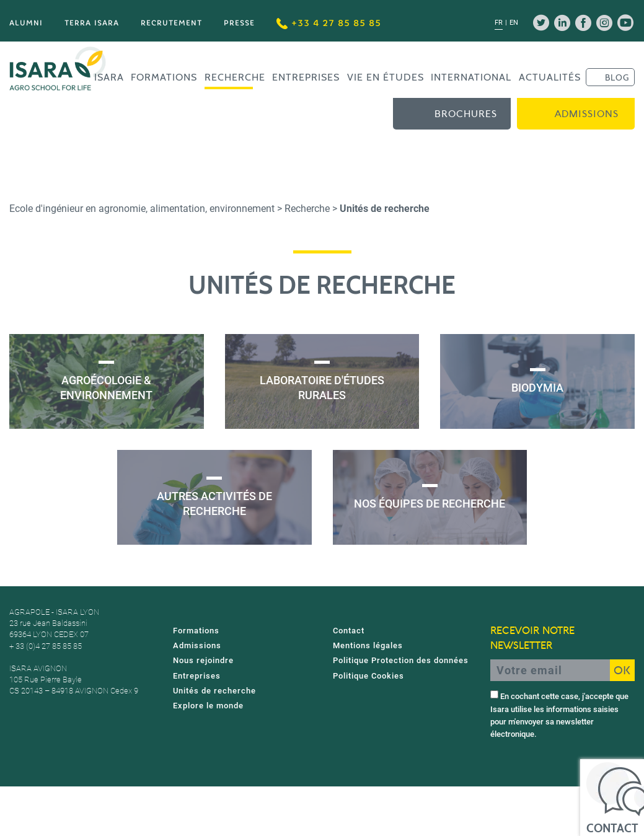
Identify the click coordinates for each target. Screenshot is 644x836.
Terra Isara (92, 23)
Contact (349, 631)
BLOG (617, 77)
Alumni (26, 23)
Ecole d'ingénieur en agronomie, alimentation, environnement (142, 209)
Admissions (587, 114)
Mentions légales (368, 645)
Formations (164, 77)
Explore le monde (208, 706)
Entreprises (306, 77)
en (514, 23)
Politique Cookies (368, 676)
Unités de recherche (214, 691)
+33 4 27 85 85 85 (329, 23)
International (471, 77)
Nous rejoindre (203, 660)
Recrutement (171, 23)
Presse (239, 23)
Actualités (550, 77)
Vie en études (386, 77)
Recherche (235, 77)
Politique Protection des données (401, 660)
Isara (109, 77)
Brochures (466, 114)
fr (499, 23)
